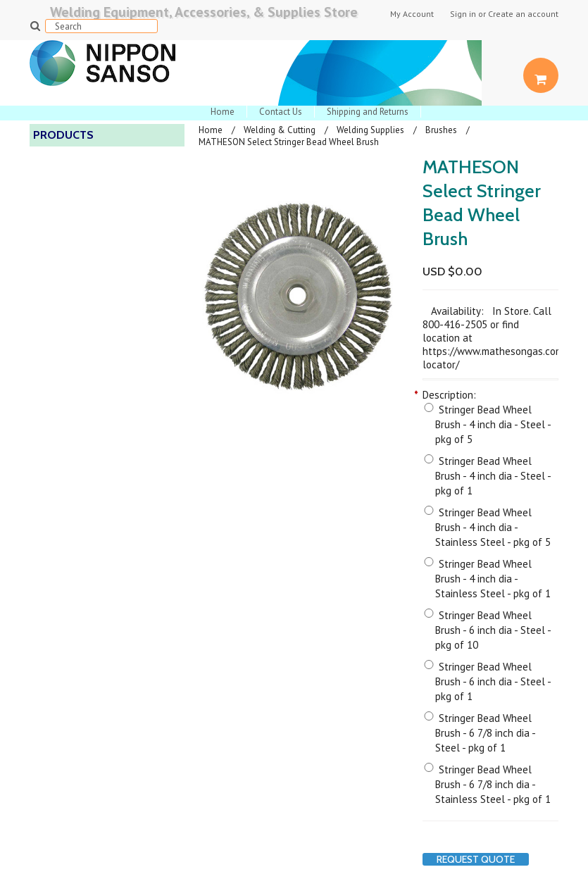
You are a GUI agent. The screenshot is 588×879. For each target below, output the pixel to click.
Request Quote (476, 859)
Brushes (441, 130)
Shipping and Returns (368, 112)
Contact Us (281, 112)
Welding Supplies (370, 130)
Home (223, 112)
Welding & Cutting (280, 130)
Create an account (523, 14)
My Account (412, 14)
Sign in (463, 14)
